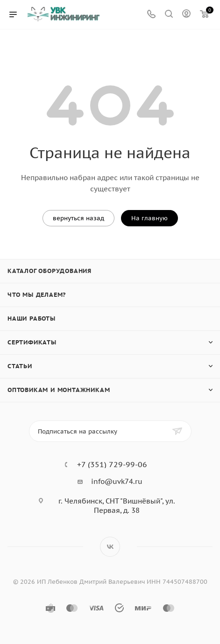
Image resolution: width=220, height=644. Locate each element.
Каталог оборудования (50, 271)
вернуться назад (78, 218)
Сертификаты (32, 342)
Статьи (20, 366)
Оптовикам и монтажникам (59, 390)
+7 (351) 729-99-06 (112, 464)
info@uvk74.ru (117, 481)
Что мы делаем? (37, 295)
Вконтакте (110, 547)
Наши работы (32, 318)
